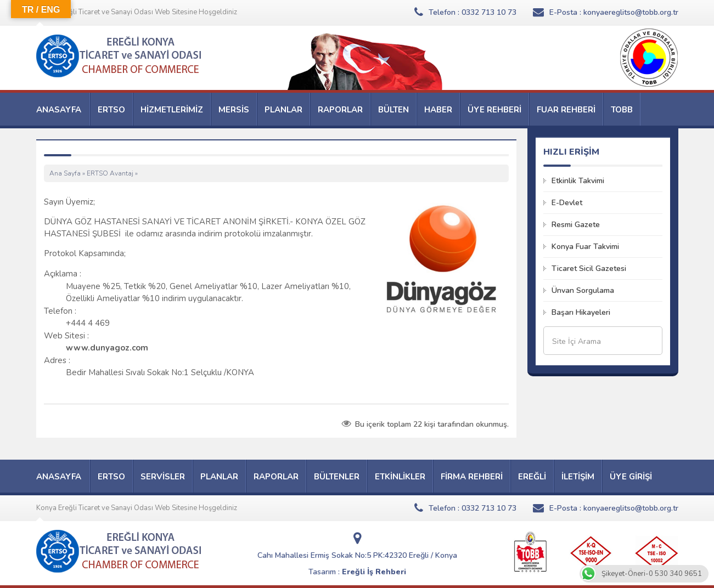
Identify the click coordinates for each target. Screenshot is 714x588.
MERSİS (234, 110)
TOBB (622, 110)
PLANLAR (283, 110)
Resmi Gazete (576, 225)
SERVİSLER (163, 477)
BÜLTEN (393, 110)
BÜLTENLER (337, 477)
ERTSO (111, 110)
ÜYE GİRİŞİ (631, 477)
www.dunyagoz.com (107, 348)
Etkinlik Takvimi (578, 181)
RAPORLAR (340, 110)
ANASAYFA (59, 110)
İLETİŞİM (578, 477)
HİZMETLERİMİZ (172, 110)
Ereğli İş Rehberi (374, 572)
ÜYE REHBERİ (494, 110)
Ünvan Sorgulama (583, 290)
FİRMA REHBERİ (472, 477)
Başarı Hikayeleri (581, 312)
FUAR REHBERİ (566, 110)
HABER (438, 110)
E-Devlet (567, 203)
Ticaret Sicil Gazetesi (589, 268)
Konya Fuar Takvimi (585, 247)
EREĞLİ (532, 477)
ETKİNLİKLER (400, 477)
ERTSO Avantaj (110, 173)
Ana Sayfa (65, 173)
